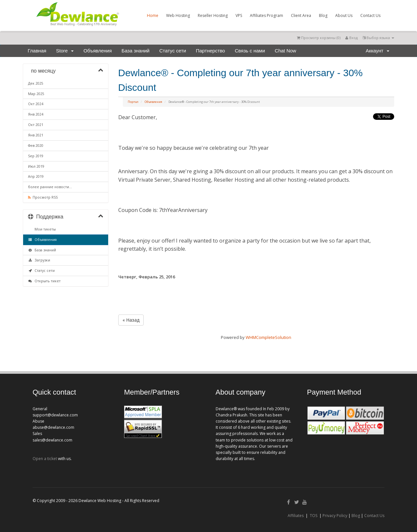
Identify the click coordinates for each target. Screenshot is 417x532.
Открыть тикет (44, 281)
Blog (323, 15)
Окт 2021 (36, 125)
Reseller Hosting (213, 15)
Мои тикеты (44, 229)
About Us (344, 15)
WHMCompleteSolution (268, 337)
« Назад (131, 320)
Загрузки (39, 260)
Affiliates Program (266, 15)
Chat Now (285, 51)
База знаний (136, 51)
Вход (352, 38)
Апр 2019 (36, 176)
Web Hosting (178, 15)
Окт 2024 (36, 104)
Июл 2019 (36, 166)
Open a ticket (45, 459)
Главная (37, 51)
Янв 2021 (36, 135)
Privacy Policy (335, 516)
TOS (314, 516)
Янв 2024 (36, 114)
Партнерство (210, 51)
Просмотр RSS (43, 197)
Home (153, 15)
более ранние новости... (50, 187)
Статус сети (173, 51)
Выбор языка (378, 38)
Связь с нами (250, 51)
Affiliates (296, 516)
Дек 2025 (36, 83)
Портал (133, 102)
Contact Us (370, 15)
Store (65, 51)
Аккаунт (377, 51)
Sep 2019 (36, 156)
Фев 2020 (36, 146)
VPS (239, 15)
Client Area (301, 15)
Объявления (98, 51)
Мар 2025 (36, 94)
